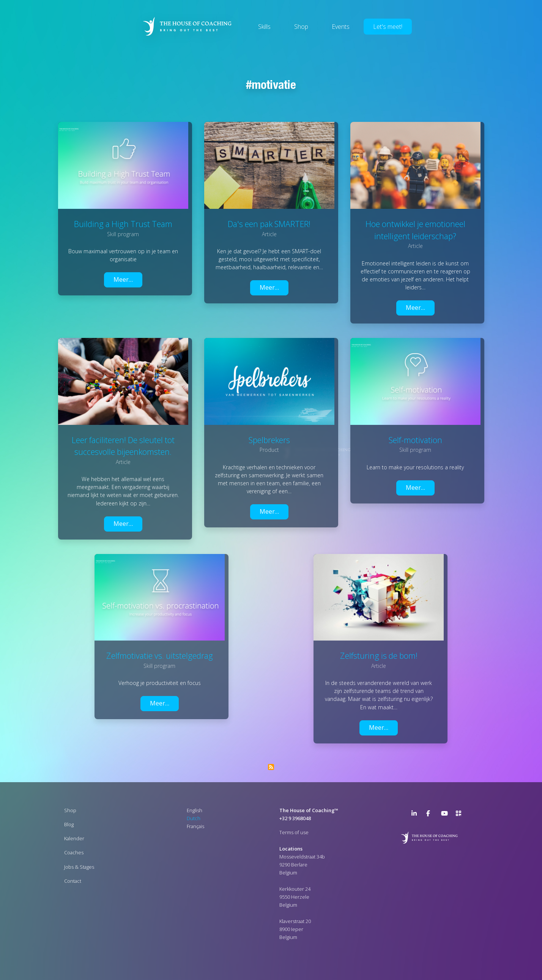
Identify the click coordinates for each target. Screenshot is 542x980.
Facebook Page (431, 815)
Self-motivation (415, 440)
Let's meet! (388, 27)
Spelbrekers (269, 440)
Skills (264, 27)
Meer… (123, 279)
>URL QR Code (460, 815)
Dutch (194, 818)
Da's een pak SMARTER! (269, 224)
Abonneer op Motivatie (271, 767)
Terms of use (294, 832)
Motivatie (274, 84)
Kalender (74, 838)
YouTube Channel (446, 815)
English (195, 810)
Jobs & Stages (79, 867)
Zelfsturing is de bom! (379, 656)
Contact (73, 881)
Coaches (74, 852)
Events (341, 27)
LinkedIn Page (416, 815)
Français (195, 826)
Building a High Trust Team (123, 224)
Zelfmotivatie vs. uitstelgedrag (160, 656)
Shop (301, 27)
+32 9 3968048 (295, 818)
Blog (69, 824)
